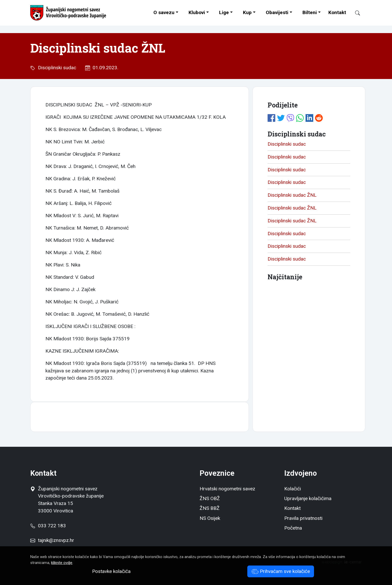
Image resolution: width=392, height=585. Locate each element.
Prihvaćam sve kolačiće (281, 571)
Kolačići (293, 489)
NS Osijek (210, 518)
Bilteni (310, 12)
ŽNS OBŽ (210, 498)
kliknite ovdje (62, 563)
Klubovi (197, 12)
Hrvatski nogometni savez (227, 489)
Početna (293, 528)
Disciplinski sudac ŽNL (292, 195)
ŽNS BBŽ (210, 508)
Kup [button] (247, 12)
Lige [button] (224, 12)
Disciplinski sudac (56, 68)
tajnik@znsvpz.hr (56, 540)
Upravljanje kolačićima (308, 498)
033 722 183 (48, 526)
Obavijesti (277, 12)
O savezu (164, 12)
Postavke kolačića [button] (111, 571)
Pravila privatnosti (303, 518)
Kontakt (337, 12)
